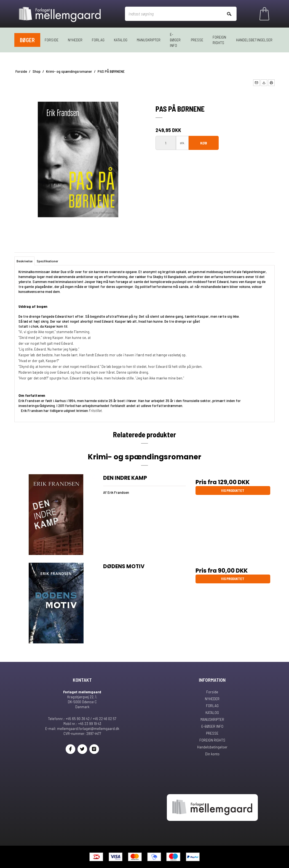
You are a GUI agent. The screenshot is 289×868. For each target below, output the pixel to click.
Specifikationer (47, 261)
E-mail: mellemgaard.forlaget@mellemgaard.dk (82, 728)
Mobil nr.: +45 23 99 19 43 (82, 723)
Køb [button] (204, 143)
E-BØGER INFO (175, 40)
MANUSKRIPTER (149, 40)
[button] (256, 83)
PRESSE (197, 40)
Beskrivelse (25, 261)
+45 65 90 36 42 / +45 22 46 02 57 (91, 719)
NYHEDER (75, 40)
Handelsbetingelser (254, 40)
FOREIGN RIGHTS (219, 40)
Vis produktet (233, 490)
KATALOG (121, 40)
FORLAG (98, 40)
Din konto (212, 754)
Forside (51, 40)
